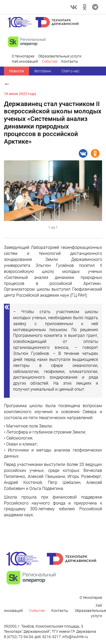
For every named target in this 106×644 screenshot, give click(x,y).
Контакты (70, 61)
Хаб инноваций (25, 61)
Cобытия (50, 61)
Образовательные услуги (60, 56)
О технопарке (23, 56)
